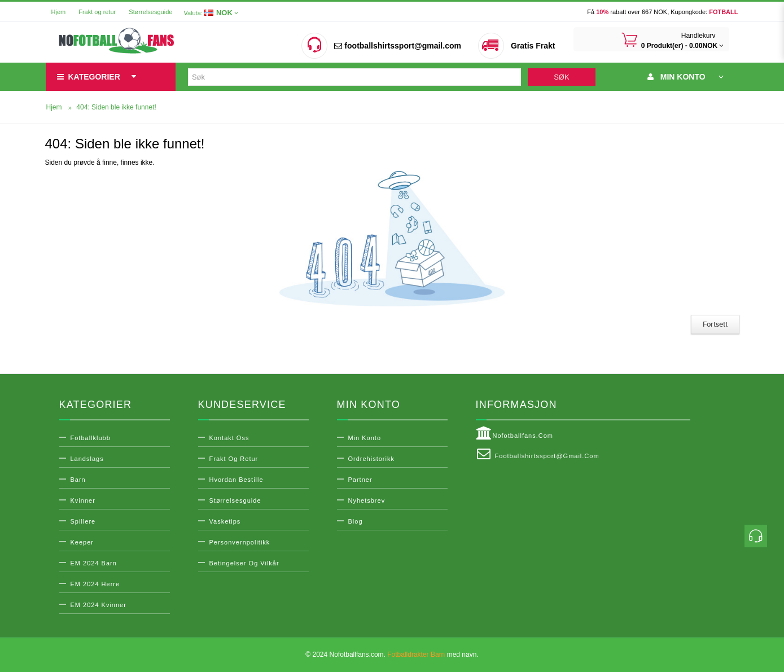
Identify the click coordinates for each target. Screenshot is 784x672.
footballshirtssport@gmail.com (397, 46)
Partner (360, 480)
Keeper (82, 542)
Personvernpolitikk (240, 542)
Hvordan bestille (236, 480)
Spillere (83, 521)
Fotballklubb (91, 438)
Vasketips (225, 521)
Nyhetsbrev (367, 500)
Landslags (87, 459)
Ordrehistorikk (371, 459)
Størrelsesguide (150, 12)
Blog (356, 521)
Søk (561, 77)
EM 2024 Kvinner (98, 605)
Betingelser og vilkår (244, 563)
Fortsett (715, 324)
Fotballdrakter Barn (416, 655)
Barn (78, 480)
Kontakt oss (229, 438)
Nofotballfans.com (515, 433)
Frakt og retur (97, 12)
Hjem (59, 12)
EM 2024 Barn (94, 563)
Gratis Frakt (533, 46)
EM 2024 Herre (95, 584)
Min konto (365, 438)
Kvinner (83, 500)
